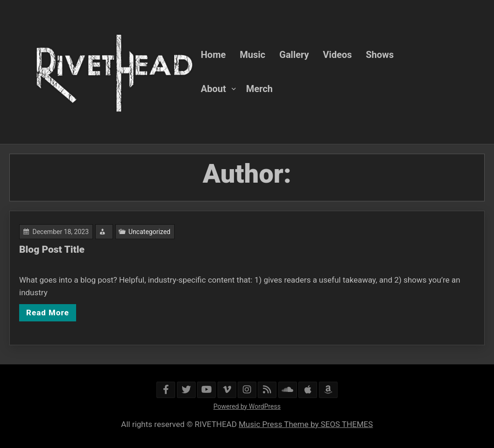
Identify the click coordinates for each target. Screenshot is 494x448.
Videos (338, 55)
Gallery (294, 55)
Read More (48, 312)
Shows (380, 55)
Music (253, 55)
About (213, 89)
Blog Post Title (52, 249)
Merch (259, 89)
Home (213, 55)
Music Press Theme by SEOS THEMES (306, 424)
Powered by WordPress (247, 406)
